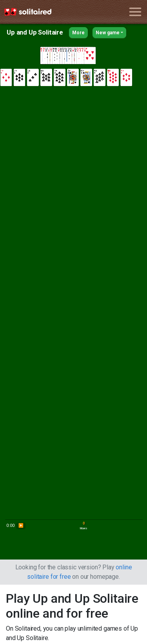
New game (108, 33)
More (78, 33)
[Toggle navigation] (135, 12)
